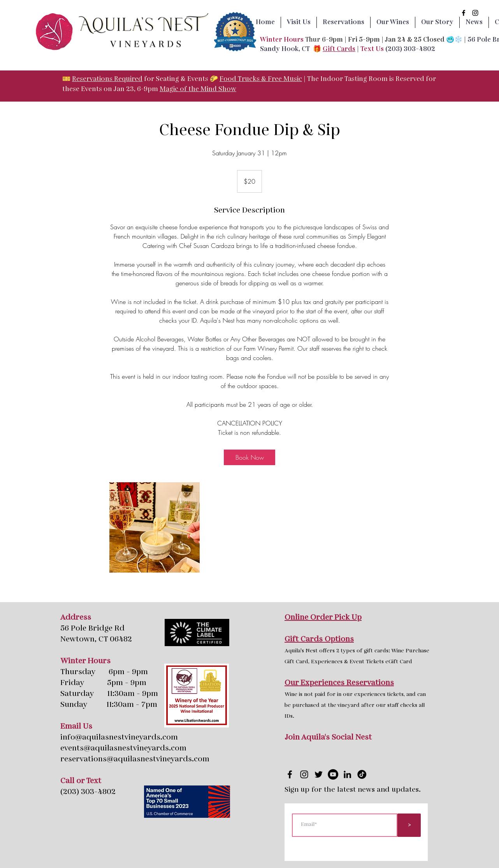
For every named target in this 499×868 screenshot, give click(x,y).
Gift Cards (339, 49)
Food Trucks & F (246, 79)
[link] (249, 457)
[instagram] (475, 13)
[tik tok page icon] (362, 774)
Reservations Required (107, 79)
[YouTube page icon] (333, 774)
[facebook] (464, 13)
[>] (409, 825)
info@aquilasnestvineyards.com (119, 738)
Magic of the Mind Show (198, 89)
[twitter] (319, 774)
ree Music (287, 79)
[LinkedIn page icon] (347, 774)
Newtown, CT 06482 (96, 640)
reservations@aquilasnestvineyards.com (135, 759)
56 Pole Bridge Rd (92, 629)
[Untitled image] (155, 527)
